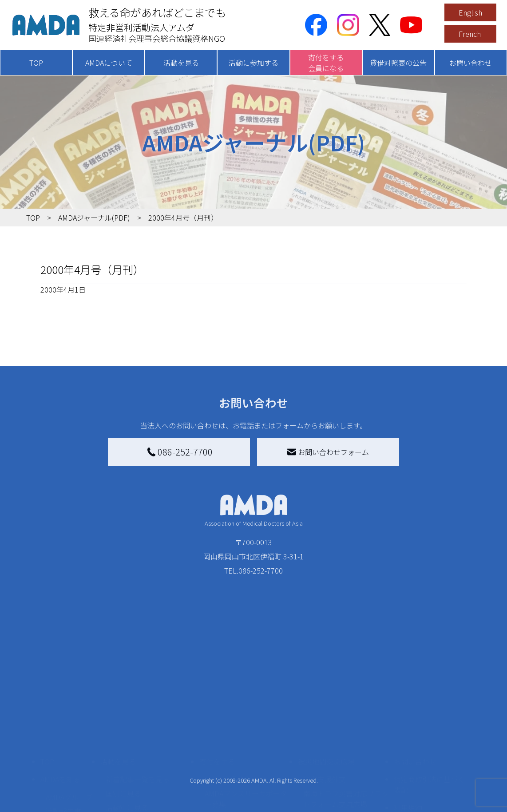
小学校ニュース (70, 754)
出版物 (56, 768)
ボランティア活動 (134, 772)
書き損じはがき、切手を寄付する (247, 752)
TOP (36, 63)
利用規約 (408, 736)
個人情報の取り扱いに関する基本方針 (429, 759)
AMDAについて (109, 63)
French (470, 34)
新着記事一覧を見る (138, 708)
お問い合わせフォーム (328, 452)
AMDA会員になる (232, 708)
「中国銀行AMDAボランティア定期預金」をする (246, 791)
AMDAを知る (60, 708)
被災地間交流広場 (326, 690)
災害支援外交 (325, 708)
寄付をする (217, 690)
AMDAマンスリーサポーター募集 (246, 727)
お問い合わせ (471, 63)
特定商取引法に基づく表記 (429, 713)
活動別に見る (127, 736)
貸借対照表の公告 (398, 63)
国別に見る (123, 722)
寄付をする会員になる (326, 63)
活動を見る (181, 63)
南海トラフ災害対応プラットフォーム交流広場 (346, 727)
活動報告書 (63, 740)
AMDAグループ (69, 725)
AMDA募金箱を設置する (242, 772)
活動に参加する (253, 63)
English (470, 12)
